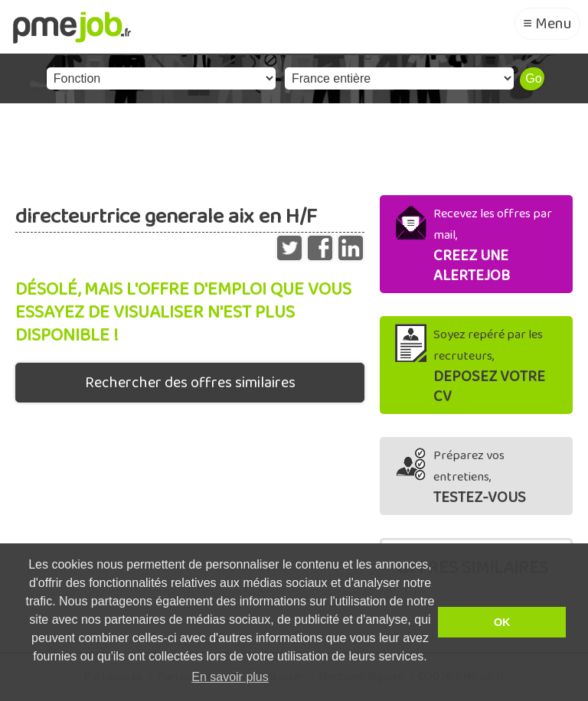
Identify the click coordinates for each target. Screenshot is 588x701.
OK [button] (502, 622)
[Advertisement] (294, 145)
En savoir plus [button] (230, 677)
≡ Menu (547, 24)
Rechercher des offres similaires (190, 383)
